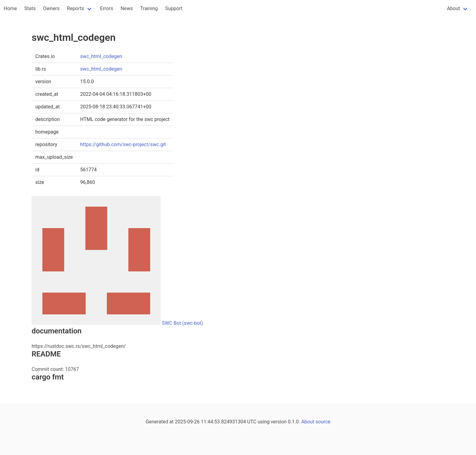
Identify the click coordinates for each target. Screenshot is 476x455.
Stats (30, 8)
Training (149, 8)
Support (174, 8)
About (453, 8)
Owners (51, 8)
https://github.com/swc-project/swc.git (123, 144)
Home (10, 8)
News (127, 8)
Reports (76, 8)
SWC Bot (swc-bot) (182, 323)
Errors (107, 8)
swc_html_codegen (101, 56)
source (323, 422)
